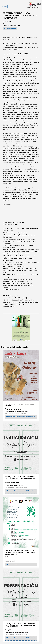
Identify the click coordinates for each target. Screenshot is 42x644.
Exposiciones (10, 417)
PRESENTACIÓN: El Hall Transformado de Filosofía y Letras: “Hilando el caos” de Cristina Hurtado (20, 625)
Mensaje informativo (10, 29)
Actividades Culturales (34, 7)
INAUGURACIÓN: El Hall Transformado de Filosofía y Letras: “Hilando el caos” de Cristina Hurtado (20, 478)
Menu (4, 6)
